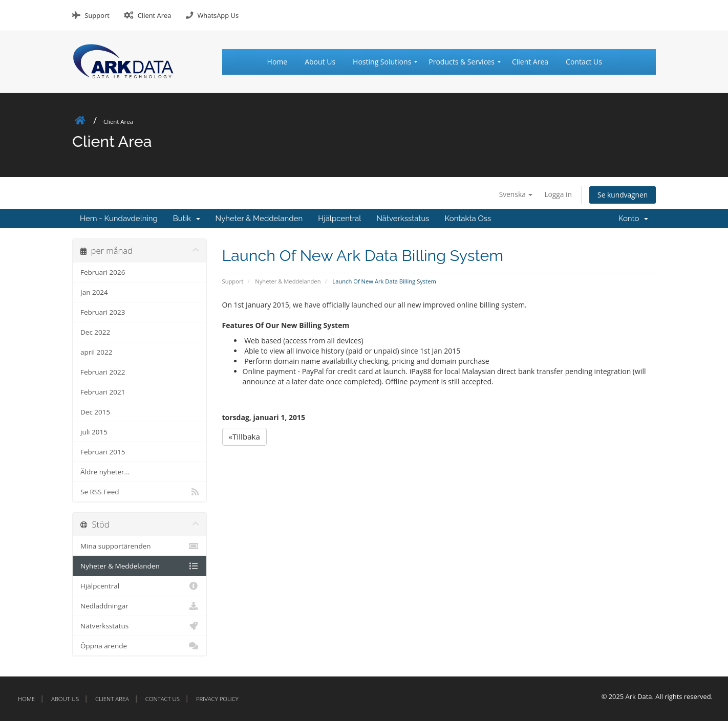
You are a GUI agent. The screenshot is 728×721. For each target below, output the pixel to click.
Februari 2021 (103, 392)
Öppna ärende (140, 646)
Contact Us (163, 699)
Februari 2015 (103, 452)
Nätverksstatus (403, 219)
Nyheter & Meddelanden (259, 219)
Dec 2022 (95, 332)
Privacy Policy (217, 699)
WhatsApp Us (218, 15)
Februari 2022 (103, 372)
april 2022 (96, 352)
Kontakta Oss (468, 219)
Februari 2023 (103, 312)
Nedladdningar (140, 606)
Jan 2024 (94, 292)
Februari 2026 (103, 272)
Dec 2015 (95, 412)
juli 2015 (94, 432)
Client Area (155, 15)
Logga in (556, 194)
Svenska (514, 194)
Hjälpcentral (339, 219)
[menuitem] (282, 62)
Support (97, 15)
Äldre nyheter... (105, 472)
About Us (65, 699)
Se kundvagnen (622, 195)
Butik (187, 219)
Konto (633, 219)
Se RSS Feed (140, 492)
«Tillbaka (245, 436)
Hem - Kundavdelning (119, 219)
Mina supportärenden (140, 546)
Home (26, 699)
